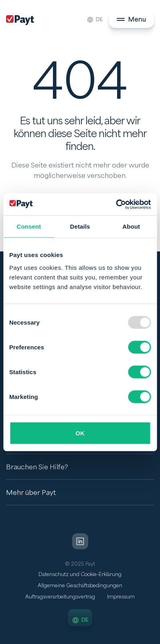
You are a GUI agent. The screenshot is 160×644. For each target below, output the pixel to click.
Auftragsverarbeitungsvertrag (60, 597)
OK (80, 433)
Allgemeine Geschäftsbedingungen (80, 586)
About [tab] (131, 226)
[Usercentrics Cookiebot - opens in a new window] (116, 204)
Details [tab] (80, 226)
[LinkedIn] (80, 541)
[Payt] (20, 20)
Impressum (121, 597)
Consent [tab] (29, 226)
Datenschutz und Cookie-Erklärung (80, 574)
